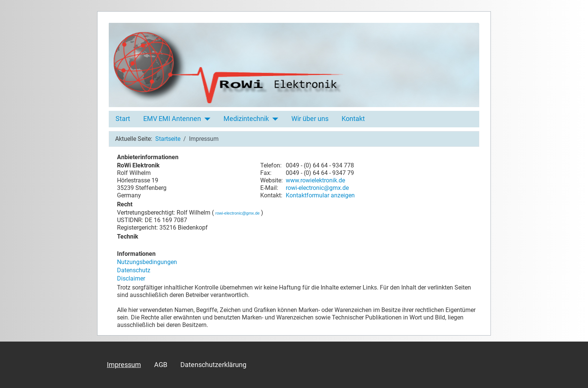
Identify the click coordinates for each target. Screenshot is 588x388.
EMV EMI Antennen (172, 119)
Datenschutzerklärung (213, 365)
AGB (161, 365)
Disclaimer (131, 278)
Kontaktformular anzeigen (320, 195)
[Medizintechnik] (274, 119)
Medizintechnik (246, 119)
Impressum (124, 365)
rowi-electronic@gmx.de (317, 188)
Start (123, 119)
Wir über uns (310, 119)
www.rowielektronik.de (315, 180)
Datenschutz (134, 270)
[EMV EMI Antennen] (206, 119)
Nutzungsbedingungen (147, 262)
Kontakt (353, 119)
